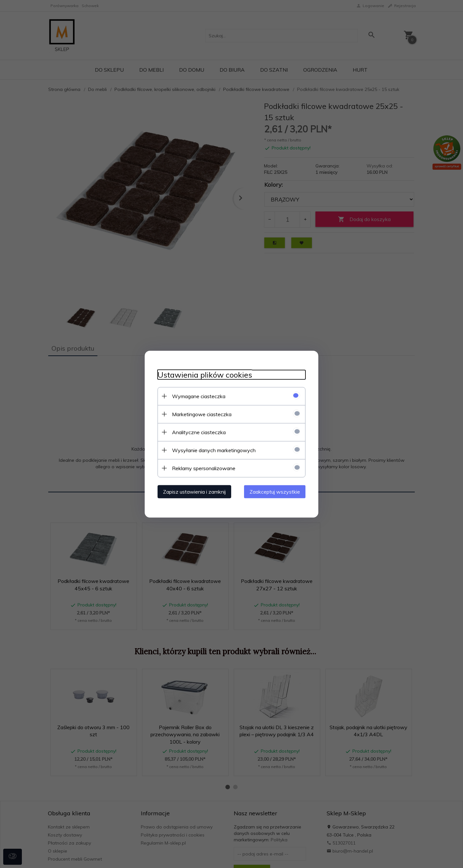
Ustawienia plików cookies (205, 375)
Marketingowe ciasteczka (202, 414)
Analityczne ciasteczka (199, 432)
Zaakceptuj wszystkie (275, 491)
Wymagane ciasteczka (199, 396)
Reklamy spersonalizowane (204, 468)
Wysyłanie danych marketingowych (214, 450)
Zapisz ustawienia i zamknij (194, 491)
